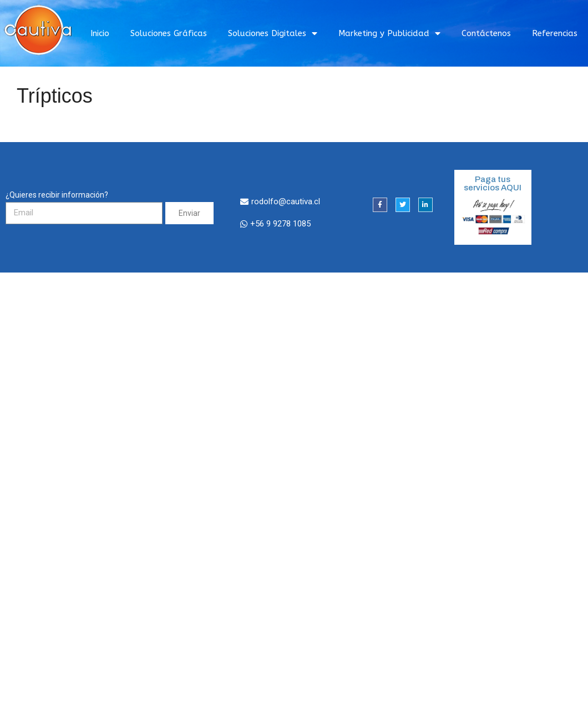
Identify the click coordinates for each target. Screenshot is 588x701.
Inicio (100, 33)
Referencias (555, 33)
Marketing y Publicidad (389, 34)
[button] (280, 202)
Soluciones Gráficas (169, 33)
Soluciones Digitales (273, 34)
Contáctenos (486, 33)
